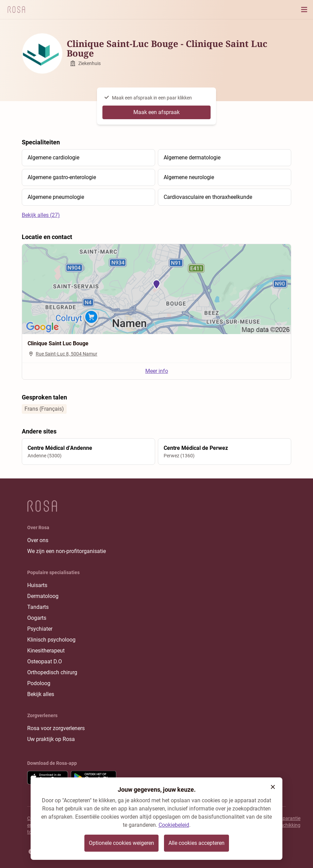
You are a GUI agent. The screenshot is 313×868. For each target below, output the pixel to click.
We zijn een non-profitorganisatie (67, 551)
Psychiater (40, 629)
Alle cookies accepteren (196, 843)
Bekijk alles (41, 694)
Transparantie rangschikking (286, 822)
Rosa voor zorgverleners (56, 728)
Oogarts (37, 618)
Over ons (38, 540)
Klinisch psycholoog (51, 640)
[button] (273, 787)
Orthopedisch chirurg (52, 672)
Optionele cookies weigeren (121, 843)
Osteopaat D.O (45, 661)
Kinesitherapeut (46, 651)
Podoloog (39, 683)
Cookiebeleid (174, 825)
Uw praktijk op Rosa (51, 739)
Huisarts (37, 585)
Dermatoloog (43, 596)
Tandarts (38, 607)
